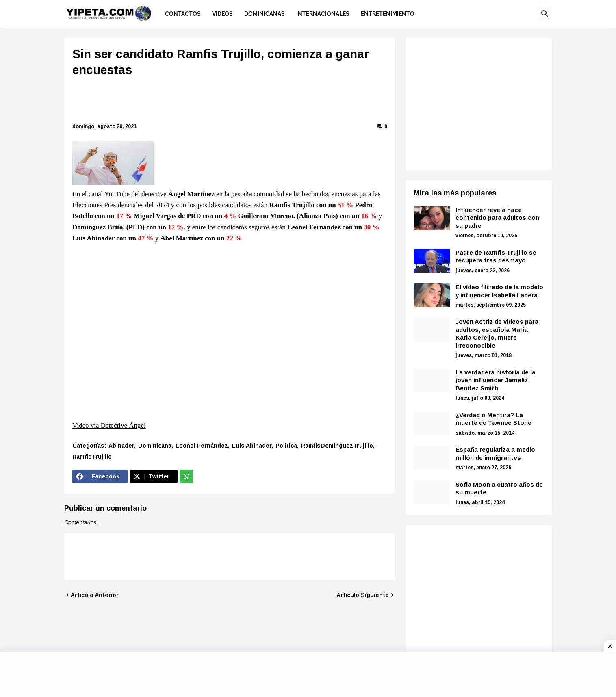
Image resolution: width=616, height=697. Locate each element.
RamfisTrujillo (92, 457)
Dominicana (155, 446)
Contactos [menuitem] (183, 14)
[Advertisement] (230, 101)
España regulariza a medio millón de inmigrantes (495, 453)
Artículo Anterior (95, 595)
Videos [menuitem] (222, 14)
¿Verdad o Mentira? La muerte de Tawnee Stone (493, 419)
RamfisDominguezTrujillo (337, 446)
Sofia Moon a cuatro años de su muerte (499, 488)
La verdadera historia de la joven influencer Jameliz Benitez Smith (496, 380)
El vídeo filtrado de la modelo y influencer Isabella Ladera (499, 291)
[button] (545, 14)
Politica (286, 446)
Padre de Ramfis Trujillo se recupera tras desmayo (496, 257)
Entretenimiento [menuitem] (388, 14)
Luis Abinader (252, 446)
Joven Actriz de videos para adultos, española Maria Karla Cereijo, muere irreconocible (497, 333)
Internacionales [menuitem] (323, 14)
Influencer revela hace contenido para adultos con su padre (497, 218)
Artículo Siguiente (363, 595)
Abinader (121, 446)
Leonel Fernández (202, 446)
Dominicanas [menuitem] (265, 14)
